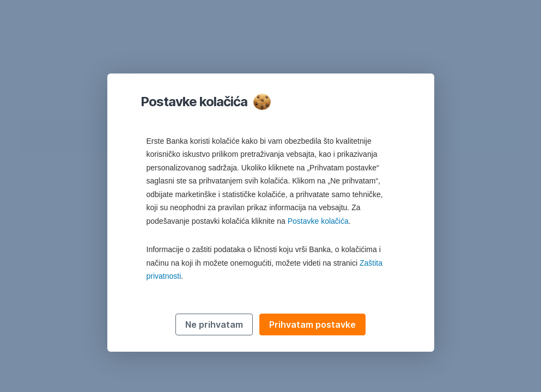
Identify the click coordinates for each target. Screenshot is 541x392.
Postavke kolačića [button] (318, 221)
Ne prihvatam (214, 324)
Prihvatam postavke (312, 324)
